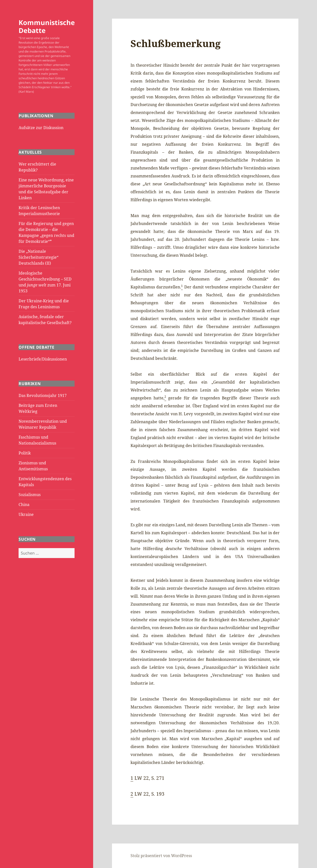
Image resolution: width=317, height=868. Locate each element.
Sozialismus (30, 495)
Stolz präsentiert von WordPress (161, 856)
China (24, 504)
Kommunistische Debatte (47, 26)
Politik (25, 453)
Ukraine (26, 514)
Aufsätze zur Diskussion (41, 128)
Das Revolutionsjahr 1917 (43, 395)
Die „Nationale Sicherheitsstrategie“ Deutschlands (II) (39, 257)
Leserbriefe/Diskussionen (43, 359)
